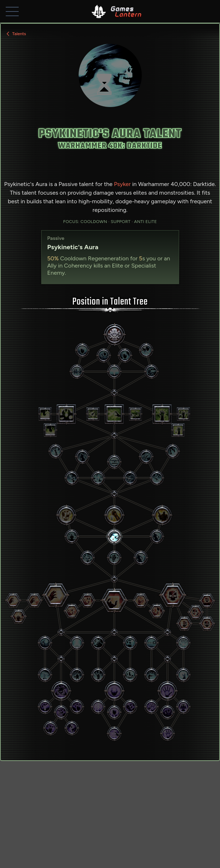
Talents (15, 34)
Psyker (122, 184)
